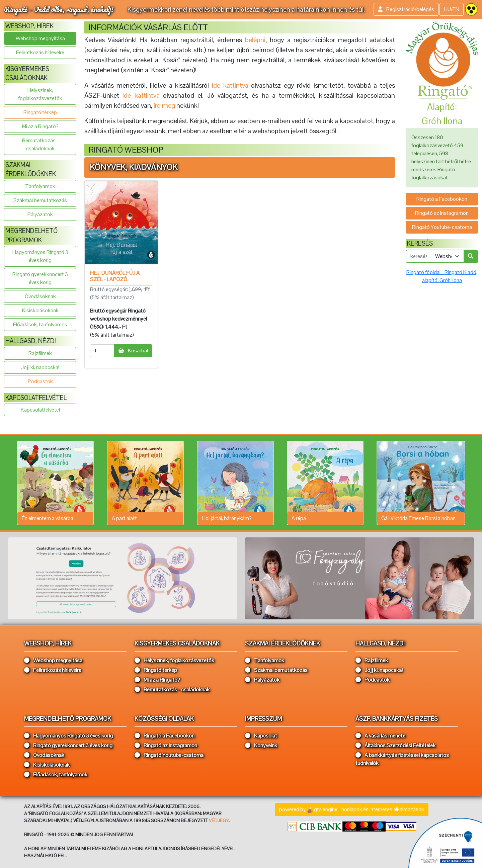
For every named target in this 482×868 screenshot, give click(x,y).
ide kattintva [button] (230, 85)
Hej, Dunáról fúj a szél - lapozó (115, 276)
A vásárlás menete (380, 736)
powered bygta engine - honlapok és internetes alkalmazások (352, 810)
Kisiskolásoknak (40, 310)
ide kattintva (141, 95)
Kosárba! (133, 351)
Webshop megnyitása (40, 38)
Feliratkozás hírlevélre (40, 52)
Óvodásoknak (40, 296)
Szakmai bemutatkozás (40, 200)
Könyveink (261, 745)
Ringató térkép (40, 112)
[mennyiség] (102, 351)
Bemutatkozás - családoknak (40, 144)
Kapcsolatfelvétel (40, 410)
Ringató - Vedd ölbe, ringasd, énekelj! (59, 9)
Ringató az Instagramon (442, 213)
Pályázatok (40, 214)
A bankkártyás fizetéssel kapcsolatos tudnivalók (402, 759)
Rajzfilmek (40, 353)
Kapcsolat (261, 736)
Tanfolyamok (40, 186)
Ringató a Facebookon (442, 199)
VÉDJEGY (219, 820)
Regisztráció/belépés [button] (406, 9)
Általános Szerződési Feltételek (395, 745)
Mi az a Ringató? (40, 126)
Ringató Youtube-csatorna (442, 227)
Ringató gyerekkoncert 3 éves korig (40, 278)
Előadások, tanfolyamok (40, 324)
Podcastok (40, 381)
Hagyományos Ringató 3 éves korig (40, 256)
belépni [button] (255, 40)
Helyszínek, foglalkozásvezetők (40, 94)
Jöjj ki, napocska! (40, 367)
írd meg (164, 105)
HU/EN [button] (452, 9)
